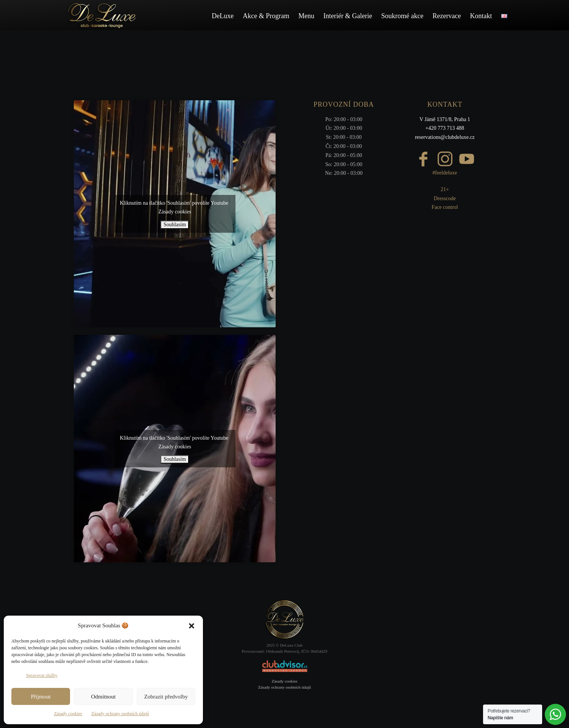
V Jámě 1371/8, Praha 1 (445, 119)
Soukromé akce (402, 16)
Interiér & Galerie (348, 16)
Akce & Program (266, 16)
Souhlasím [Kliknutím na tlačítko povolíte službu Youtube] (175, 225)
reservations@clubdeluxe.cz (445, 137)
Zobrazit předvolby (166, 697)
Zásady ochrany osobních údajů (120, 714)
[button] (192, 626)
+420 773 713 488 (445, 128)
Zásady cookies (68, 714)
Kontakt (481, 16)
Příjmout (41, 697)
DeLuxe (223, 16)
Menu (306, 16)
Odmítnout (103, 697)
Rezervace (447, 16)
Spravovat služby (42, 675)
